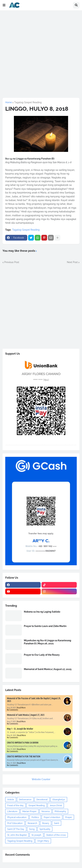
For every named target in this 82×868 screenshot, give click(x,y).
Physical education (17, 817)
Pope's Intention (52, 817)
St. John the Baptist (17, 835)
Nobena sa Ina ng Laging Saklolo (42, 612)
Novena (46, 811)
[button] (4, 5)
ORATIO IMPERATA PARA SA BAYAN (23, 743)
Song (32, 829)
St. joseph (36, 835)
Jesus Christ (56, 805)
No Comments (12, 710)
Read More (21, 708)
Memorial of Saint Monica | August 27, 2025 (48, 669)
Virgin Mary (43, 841)
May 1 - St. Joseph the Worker (20, 729)
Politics (35, 817)
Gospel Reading (37, 805)
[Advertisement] (41, 54)
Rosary (46, 823)
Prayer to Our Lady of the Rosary (42, 655)
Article (11, 799)
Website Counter (41, 779)
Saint (57, 823)
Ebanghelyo (59, 799)
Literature (12, 811)
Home (9, 102)
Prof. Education (15, 823)
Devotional (42, 799)
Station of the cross (56, 835)
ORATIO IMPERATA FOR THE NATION (24, 757)
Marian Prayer (29, 811)
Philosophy (60, 811)
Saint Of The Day (16, 829)
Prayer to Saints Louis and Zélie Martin (45, 626)
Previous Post (12, 262)
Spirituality (45, 829)
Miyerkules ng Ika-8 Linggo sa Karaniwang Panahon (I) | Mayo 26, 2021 (48, 642)
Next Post (72, 262)
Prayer (69, 817)
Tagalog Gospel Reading (28, 102)
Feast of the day (15, 805)
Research (32, 823)
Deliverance (25, 799)
